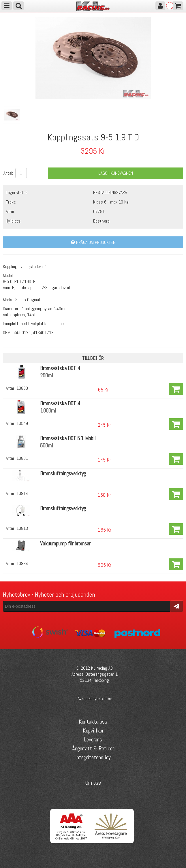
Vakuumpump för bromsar (65, 544)
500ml (47, 446)
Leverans (93, 739)
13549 (22, 423)
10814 (22, 493)
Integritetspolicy (93, 757)
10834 (22, 563)
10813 (22, 528)
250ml (47, 375)
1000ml (48, 411)
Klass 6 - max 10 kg (111, 202)
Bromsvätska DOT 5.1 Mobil (68, 438)
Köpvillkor (93, 730)
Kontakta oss (93, 722)
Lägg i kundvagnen (116, 173)
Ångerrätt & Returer (93, 748)
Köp (176, 389)
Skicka (177, 606)
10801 (22, 458)
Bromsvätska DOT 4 (60, 368)
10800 (22, 388)
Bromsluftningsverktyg (63, 473)
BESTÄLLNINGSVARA (110, 192)
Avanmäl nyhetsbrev (95, 698)
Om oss (93, 783)
